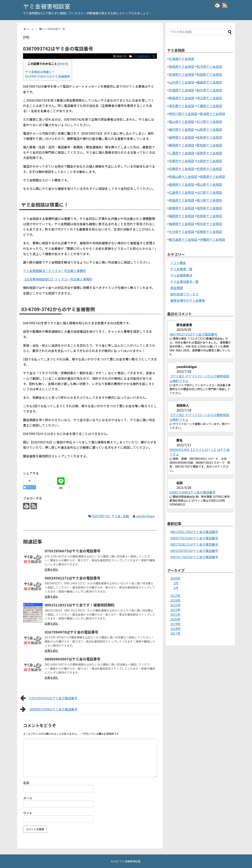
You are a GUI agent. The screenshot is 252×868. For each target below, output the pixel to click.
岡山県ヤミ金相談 (209, 184)
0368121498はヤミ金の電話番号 (193, 492)
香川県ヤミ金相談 (209, 200)
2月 (176, 583)
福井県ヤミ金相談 (182, 129)
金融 (126, 516)
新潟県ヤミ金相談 (212, 114)
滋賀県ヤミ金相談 (209, 153)
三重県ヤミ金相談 (182, 153)
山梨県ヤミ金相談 (209, 129)
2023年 (175, 605)
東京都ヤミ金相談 (182, 106)
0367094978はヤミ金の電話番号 (71, 632)
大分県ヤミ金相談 (182, 232)
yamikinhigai (145, 516)
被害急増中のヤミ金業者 (188, 300)
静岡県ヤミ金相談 (182, 145)
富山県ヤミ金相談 (182, 121)
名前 (26, 783)
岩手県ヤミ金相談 (209, 66)
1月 (176, 588)
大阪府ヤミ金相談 (209, 161)
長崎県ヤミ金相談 (182, 224)
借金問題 (177, 288)
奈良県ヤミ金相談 (209, 169)
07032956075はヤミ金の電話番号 (73, 551)
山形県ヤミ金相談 (182, 82)
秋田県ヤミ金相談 (209, 74)
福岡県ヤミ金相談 (182, 216)
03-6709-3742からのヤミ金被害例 (48, 76)
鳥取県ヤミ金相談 (212, 177)
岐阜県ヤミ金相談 (209, 137)
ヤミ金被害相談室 (47, 6)
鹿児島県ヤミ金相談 (183, 239)
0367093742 (101, 516)
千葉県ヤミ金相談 (209, 106)
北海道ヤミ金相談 (182, 59)
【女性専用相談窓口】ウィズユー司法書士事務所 (58, 279)
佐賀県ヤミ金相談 (209, 216)
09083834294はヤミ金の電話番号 (49, 709)
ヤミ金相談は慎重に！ (40, 72)
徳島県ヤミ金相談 (182, 200)
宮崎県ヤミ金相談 (209, 232)
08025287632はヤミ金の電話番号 (194, 551)
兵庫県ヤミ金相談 (182, 169)
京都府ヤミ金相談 (182, 161)
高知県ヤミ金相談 (209, 208)
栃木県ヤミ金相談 (209, 90)
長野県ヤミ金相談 (182, 137)
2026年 (175, 578)
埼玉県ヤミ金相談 (209, 98)
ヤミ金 (116, 516)
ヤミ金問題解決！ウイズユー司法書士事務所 (55, 271)
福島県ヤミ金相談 (209, 82)
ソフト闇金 (178, 263)
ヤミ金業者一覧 (181, 269)
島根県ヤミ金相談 (182, 184)
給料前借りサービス (184, 294)
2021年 (175, 614)
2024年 (175, 600)
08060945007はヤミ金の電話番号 (73, 659)
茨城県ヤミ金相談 (182, 90)
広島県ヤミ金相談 (182, 192)
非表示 (63, 64)
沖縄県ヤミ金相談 (212, 239)
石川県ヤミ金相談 (209, 121)
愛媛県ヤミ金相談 (182, 208)
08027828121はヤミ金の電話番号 (194, 544)
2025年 (175, 596)
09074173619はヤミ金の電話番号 (194, 557)
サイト (28, 813)
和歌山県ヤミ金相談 (183, 177)
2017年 (175, 633)
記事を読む (52, 569)
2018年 (175, 629)
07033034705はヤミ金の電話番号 (49, 698)
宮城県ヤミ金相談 (182, 74)
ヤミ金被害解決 (181, 275)
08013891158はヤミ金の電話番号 (194, 532)
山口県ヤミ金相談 (209, 192)
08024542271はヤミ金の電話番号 (73, 578)
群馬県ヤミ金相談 (182, 98)
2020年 (175, 619)
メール (28, 798)
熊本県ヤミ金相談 (209, 224)
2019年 (175, 624)
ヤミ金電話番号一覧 (144, 56)
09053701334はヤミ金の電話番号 (194, 538)
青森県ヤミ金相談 (182, 66)
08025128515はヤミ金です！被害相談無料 (80, 605)
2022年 (175, 610)
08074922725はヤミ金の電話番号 (193, 334)
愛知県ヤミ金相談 (209, 145)
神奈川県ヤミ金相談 (183, 114)
